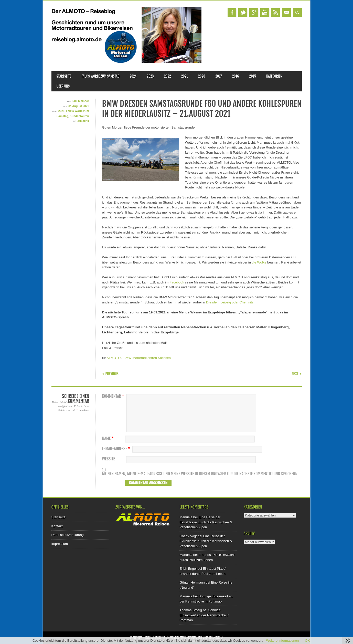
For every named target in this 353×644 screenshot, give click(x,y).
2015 (253, 76)
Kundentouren (79, 116)
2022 (168, 76)
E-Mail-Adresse (117, 449)
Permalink (82, 121)
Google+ (254, 12)
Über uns (63, 86)
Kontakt (57, 526)
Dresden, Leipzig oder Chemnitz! (230, 302)
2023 (150, 76)
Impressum (60, 544)
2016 (236, 76)
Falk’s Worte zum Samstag (100, 76)
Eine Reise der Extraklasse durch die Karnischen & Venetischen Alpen (206, 522)
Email (286, 12)
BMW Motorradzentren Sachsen (147, 358)
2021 (185, 76)
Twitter (243, 12)
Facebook (232, 12)
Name (109, 439)
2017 (218, 76)
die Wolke (260, 262)
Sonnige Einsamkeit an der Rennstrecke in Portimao (204, 615)
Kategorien (274, 76)
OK (307, 641)
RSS (275, 12)
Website (109, 459)
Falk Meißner (80, 101)
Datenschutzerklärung (68, 535)
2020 (202, 76)
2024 (133, 76)
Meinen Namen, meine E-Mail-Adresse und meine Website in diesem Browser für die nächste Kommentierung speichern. (200, 474)
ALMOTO (114, 358)
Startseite (64, 76)
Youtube (265, 12)
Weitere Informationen (283, 641)
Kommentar (114, 396)
